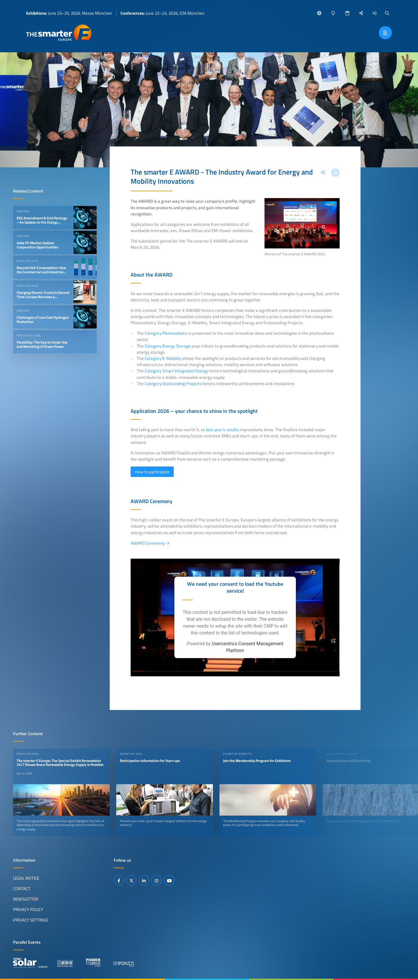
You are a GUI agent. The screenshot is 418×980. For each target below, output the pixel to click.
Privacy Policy (28, 909)
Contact (22, 888)
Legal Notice (26, 878)
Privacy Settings (31, 920)
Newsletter (26, 899)
